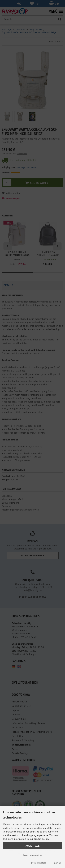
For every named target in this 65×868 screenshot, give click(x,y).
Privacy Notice (39, 863)
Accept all (32, 846)
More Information (33, 855)
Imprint (57, 863)
